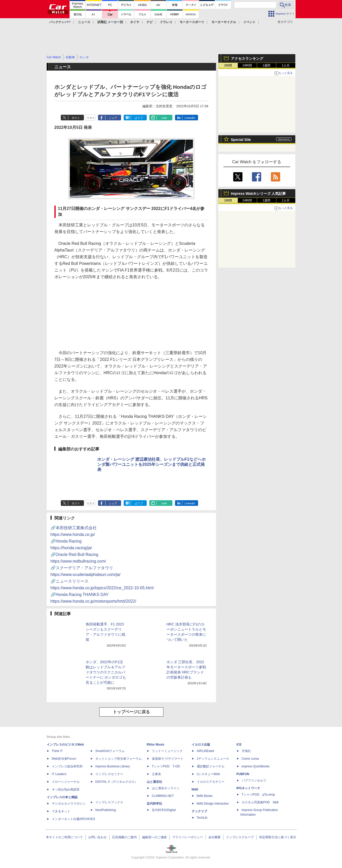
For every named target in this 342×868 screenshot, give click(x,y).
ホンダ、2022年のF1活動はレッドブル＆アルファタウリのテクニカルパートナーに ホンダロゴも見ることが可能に (106, 672)
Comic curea (250, 759)
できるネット (61, 811)
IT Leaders (59, 774)
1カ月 (286, 65)
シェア (113, 118)
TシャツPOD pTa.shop (258, 795)
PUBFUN (243, 774)
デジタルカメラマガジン (69, 804)
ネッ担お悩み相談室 (66, 789)
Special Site (241, 140)
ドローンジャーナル (66, 782)
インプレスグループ (240, 837)
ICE (239, 745)
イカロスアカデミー (211, 782)
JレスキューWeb (208, 774)
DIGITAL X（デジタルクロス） (117, 782)
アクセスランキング (247, 59)
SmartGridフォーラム (110, 751)
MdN (195, 789)
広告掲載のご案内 (124, 837)
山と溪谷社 (154, 782)
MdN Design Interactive (213, 804)
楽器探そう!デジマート (168, 759)
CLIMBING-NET (163, 796)
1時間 (228, 65)
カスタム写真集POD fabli (260, 802)
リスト (91, 118)
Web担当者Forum (64, 759)
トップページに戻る (131, 712)
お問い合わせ (97, 837)
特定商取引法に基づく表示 (278, 837)
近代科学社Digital (164, 810)
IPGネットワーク (248, 788)
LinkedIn (190, 118)
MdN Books (205, 796)
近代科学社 (154, 804)
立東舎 (157, 774)
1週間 (266, 65)
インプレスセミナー (109, 774)
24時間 (247, 65)
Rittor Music (156, 745)
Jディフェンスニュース (213, 759)
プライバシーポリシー (188, 837)
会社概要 (214, 837)
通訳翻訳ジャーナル (211, 766)
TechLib (202, 818)
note (164, 118)
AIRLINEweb (206, 751)
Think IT (57, 751)
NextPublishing (106, 810)
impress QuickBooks (256, 766)
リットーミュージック (167, 751)
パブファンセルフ (254, 780)
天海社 (246, 751)
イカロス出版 (201, 745)
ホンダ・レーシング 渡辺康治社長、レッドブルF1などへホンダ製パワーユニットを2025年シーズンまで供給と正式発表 (152, 464)
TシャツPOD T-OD (166, 766)
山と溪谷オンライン (166, 788)
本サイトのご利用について (64, 837)
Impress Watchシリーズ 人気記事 (258, 194)
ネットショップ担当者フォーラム (119, 759)
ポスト (76, 118)
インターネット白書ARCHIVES (74, 819)
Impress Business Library (113, 766)
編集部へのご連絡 (154, 837)
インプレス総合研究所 (67, 766)
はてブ (139, 118)
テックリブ (199, 811)
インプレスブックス (109, 802)
